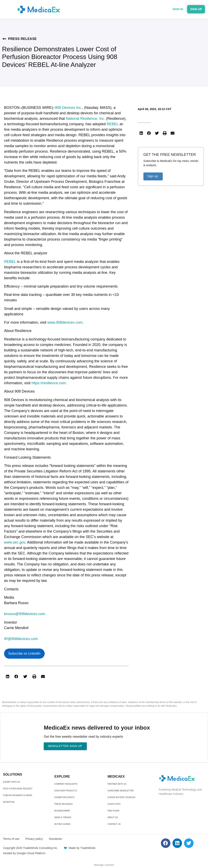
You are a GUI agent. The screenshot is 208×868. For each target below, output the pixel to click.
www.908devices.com (65, 322)
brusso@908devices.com (25, 614)
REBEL (113, 124)
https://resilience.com (49, 383)
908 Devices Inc (68, 108)
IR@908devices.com (21, 639)
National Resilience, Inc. (85, 119)
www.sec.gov (15, 542)
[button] (8, 677)
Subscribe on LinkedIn (24, 653)
